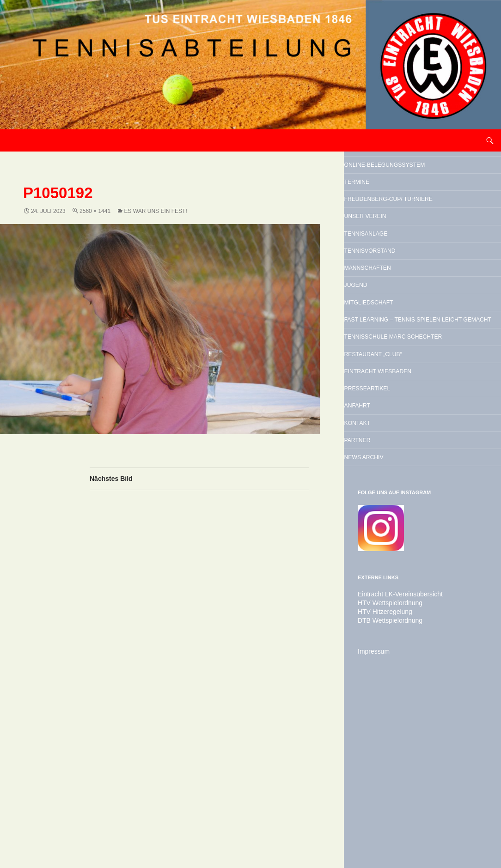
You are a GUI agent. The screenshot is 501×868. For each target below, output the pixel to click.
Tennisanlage (393, 290)
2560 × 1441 (95, 211)
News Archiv (390, 624)
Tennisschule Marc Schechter (408, 452)
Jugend (377, 361)
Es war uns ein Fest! (155, 211)
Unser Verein (392, 267)
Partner (379, 601)
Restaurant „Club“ (405, 483)
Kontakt (379, 577)
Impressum (371, 819)
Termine (379, 206)
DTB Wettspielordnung (386, 789)
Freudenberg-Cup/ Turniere (406, 236)
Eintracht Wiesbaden (413, 506)
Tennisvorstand (400, 314)
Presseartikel (396, 530)
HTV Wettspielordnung (386, 772)
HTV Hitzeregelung (381, 781)
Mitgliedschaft (398, 384)
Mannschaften (396, 337)
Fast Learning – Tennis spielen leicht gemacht (419, 415)
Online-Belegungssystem (406, 175)
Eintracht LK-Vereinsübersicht (394, 764)
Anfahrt (379, 553)
